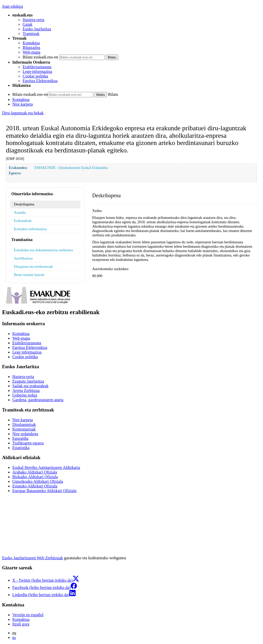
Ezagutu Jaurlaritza (28, 381)
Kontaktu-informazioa (30, 229)
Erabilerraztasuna (37, 67)
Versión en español (28, 615)
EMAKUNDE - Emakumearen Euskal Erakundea (71, 168)
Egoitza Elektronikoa (40, 81)
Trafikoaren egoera (28, 443)
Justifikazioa (23, 258)
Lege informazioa (27, 352)
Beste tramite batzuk (29, 275)
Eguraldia (20, 438)
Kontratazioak (24, 429)
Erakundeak (23, 221)
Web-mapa (31, 52)
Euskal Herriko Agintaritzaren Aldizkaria (46, 467)
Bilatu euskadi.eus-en (40, 57)
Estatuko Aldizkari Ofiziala (35, 486)
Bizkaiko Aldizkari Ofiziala (35, 477)
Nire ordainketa (25, 434)
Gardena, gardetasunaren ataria (38, 400)
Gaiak (28, 24)
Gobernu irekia (25, 395)
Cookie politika (35, 76)
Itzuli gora (21, 624)
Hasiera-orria (33, 20)
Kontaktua (31, 43)
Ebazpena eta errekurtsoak (33, 267)
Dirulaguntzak (24, 424)
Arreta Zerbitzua (26, 390)
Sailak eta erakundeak (30, 386)
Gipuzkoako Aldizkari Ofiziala (38, 481)
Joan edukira (12, 6)
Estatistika (21, 448)
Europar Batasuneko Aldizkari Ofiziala (44, 491)
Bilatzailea (31, 48)
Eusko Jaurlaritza (37, 29)
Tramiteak (31, 34)
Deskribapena (24, 204)
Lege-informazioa (37, 71)
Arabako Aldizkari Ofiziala (35, 472)
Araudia (20, 212)
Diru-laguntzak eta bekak (23, 113)
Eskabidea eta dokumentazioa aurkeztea (43, 250)
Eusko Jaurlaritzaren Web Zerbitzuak (33, 558)
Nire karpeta (23, 104)
